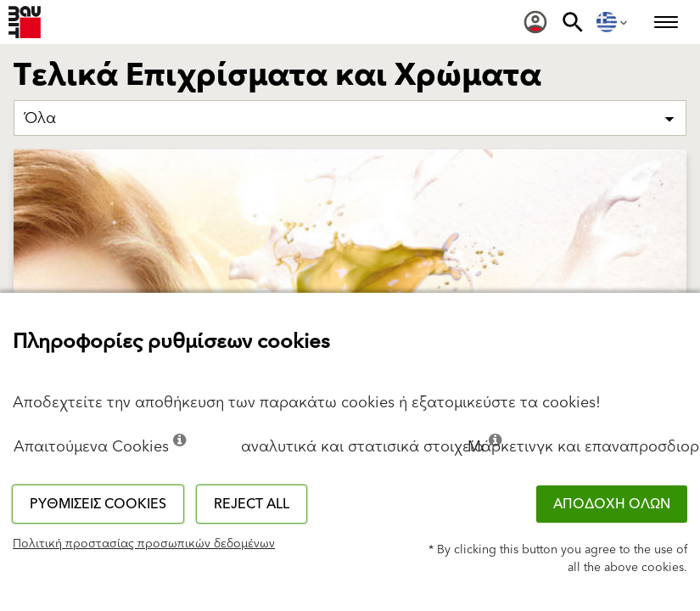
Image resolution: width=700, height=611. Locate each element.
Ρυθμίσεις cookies (98, 504)
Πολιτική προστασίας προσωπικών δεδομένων (144, 544)
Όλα (40, 118)
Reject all (252, 504)
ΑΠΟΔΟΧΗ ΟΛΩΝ (612, 504)
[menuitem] (535, 22)
